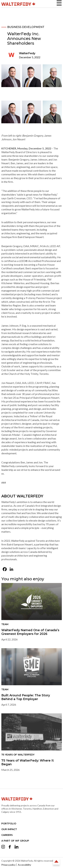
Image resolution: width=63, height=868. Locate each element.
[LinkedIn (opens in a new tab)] (11, 570)
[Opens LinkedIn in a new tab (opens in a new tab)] (17, 847)
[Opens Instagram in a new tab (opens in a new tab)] (3, 847)
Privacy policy (8, 865)
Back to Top (56, 861)
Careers (7, 835)
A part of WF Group (15, 841)
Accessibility (24, 865)
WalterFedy (27, 53)
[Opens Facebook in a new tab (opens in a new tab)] (10, 847)
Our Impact (9, 829)
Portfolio (9, 824)
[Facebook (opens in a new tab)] (5, 570)
